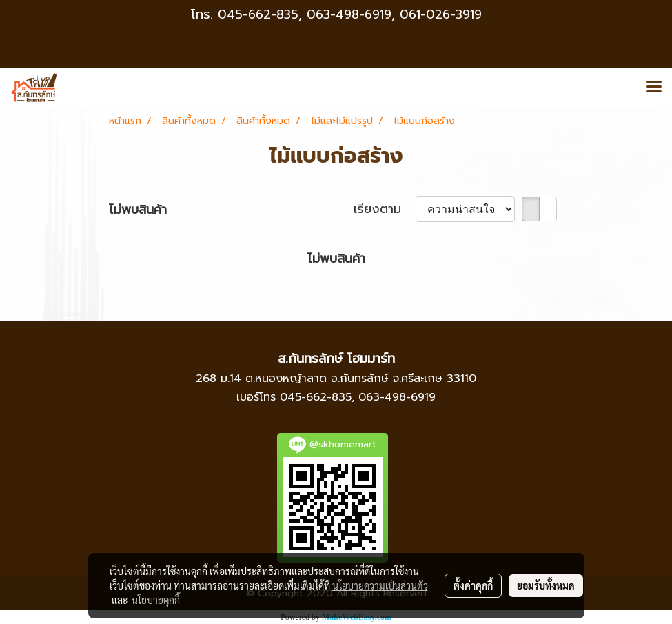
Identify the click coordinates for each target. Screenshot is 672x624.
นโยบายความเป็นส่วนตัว (380, 585)
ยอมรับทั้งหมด (546, 585)
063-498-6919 (397, 397)
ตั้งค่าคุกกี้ (473, 585)
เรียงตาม (385, 209)
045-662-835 (258, 14)
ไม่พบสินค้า (138, 210)
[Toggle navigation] (654, 88)
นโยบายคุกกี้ (156, 600)
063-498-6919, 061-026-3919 (394, 14)
